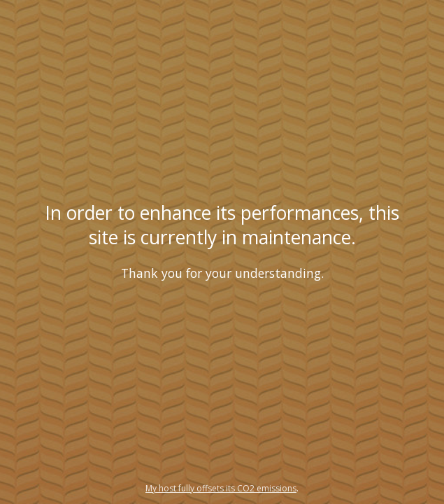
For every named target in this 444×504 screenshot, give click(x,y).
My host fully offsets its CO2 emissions (221, 488)
